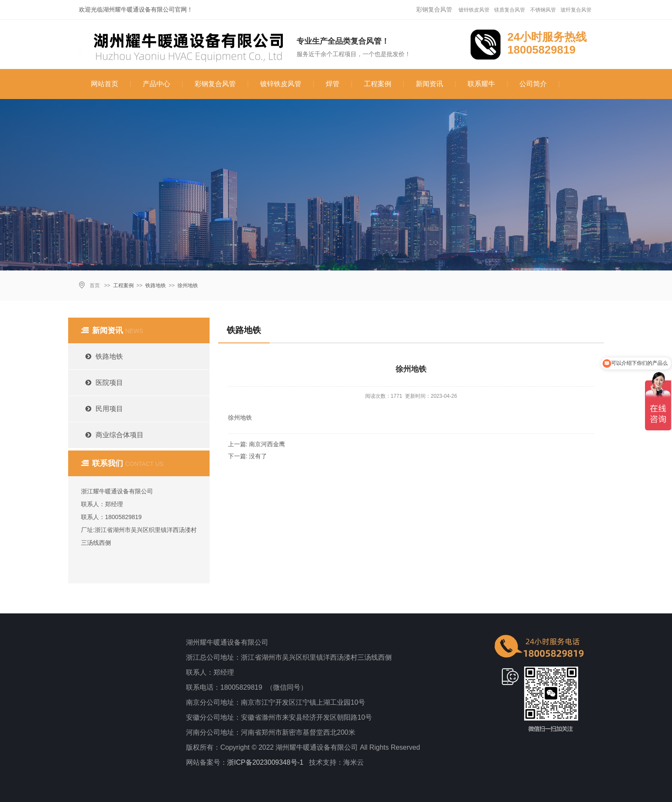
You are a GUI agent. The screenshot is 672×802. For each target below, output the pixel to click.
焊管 (333, 84)
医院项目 (100, 383)
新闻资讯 (429, 84)
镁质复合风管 (510, 10)
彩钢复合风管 (434, 9)
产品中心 (156, 84)
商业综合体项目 (110, 435)
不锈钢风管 (543, 10)
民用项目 (100, 409)
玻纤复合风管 (576, 10)
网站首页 (105, 84)
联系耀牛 (481, 84)
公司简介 (533, 84)
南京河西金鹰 (267, 444)
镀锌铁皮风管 (474, 10)
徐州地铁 (188, 285)
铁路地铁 (156, 285)
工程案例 (378, 84)
